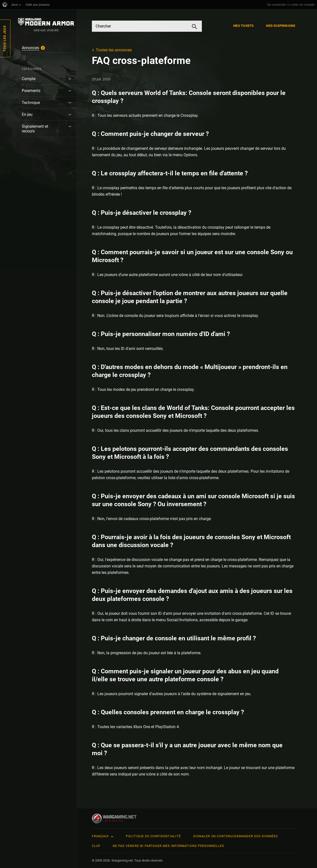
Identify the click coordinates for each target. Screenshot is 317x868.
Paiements (31, 91)
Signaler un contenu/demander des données (236, 836)
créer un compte (303, 5)
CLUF (96, 846)
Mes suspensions (281, 26)
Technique (31, 103)
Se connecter (277, 5)
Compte (29, 79)
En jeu (27, 114)
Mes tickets (243, 26)
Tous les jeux (5, 38)
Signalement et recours (35, 129)
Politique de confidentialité (153, 836)
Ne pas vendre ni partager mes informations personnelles (168, 846)
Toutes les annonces (114, 50)
